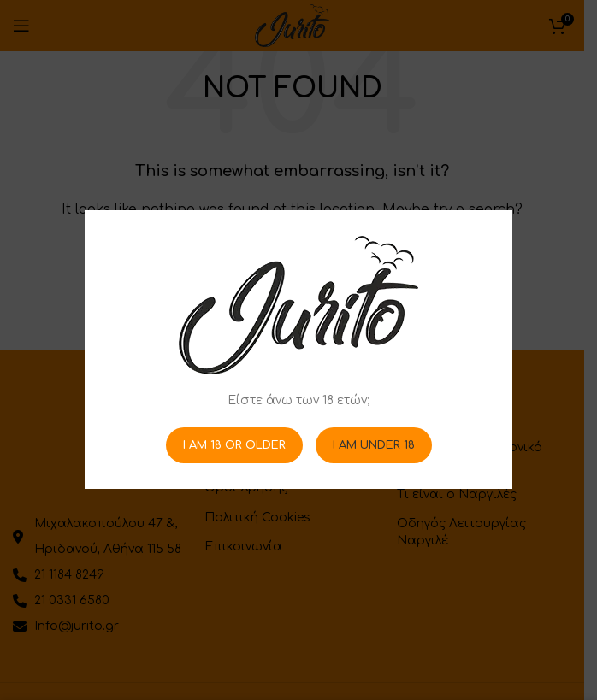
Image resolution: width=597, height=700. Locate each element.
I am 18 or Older (234, 445)
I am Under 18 (374, 445)
